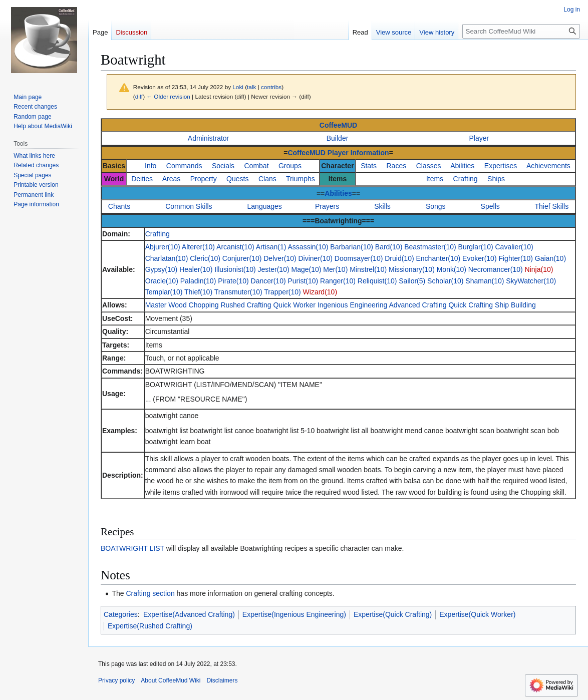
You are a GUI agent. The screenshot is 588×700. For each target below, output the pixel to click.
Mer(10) (335, 269)
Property (204, 179)
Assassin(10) (308, 247)
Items (435, 179)
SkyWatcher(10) (531, 281)
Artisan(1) (271, 247)
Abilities (462, 166)
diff (139, 96)
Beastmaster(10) (430, 247)
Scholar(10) (445, 281)
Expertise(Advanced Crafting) (189, 614)
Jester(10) (274, 269)
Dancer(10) (268, 281)
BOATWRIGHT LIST (132, 548)
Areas (172, 179)
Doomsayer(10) (359, 258)
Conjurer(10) (242, 258)
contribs (271, 87)
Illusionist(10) (235, 269)
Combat (257, 166)
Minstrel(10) (368, 269)
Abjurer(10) (163, 247)
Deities (142, 179)
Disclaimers (222, 680)
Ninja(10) (539, 269)
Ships (496, 179)
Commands (184, 166)
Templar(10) (164, 292)
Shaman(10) (485, 281)
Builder (338, 138)
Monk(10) (452, 269)
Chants (119, 206)
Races (397, 166)
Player (479, 138)
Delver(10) (280, 258)
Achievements (548, 166)
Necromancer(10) (496, 269)
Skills (382, 206)
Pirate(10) (233, 281)
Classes (429, 166)
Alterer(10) (198, 247)
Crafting (466, 179)
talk (251, 87)
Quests (237, 179)
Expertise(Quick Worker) (477, 614)
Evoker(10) (479, 258)
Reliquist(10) (377, 281)
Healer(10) (196, 269)
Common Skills (189, 206)
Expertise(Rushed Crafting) (150, 626)
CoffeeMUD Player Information (338, 153)
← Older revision (168, 96)
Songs (436, 206)
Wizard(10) (320, 292)
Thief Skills (552, 206)
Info (151, 166)
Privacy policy (116, 680)
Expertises (501, 166)
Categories (121, 614)
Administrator (208, 138)
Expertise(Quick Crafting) (393, 614)
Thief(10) (198, 292)
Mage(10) (306, 269)
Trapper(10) (282, 292)
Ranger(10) (338, 281)
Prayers (327, 206)
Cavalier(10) (514, 247)
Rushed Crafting (246, 305)
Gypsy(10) (162, 269)
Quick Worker (294, 305)
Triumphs (301, 179)
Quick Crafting (471, 305)
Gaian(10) (550, 258)
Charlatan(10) (167, 258)
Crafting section (150, 593)
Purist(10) (303, 281)
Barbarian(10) (352, 247)
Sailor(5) (412, 281)
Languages (265, 206)
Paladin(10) (198, 281)
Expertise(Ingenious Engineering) (294, 614)
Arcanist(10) (235, 247)
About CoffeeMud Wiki (171, 680)
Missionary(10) (412, 269)
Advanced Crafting (417, 305)
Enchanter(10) (438, 258)
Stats (369, 166)
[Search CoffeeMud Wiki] (521, 31)
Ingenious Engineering (352, 305)
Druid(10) (399, 258)
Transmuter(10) (238, 292)
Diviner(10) (316, 258)
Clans (267, 179)
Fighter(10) (515, 258)
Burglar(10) (476, 247)
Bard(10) (389, 247)
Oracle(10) (162, 281)
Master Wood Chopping (182, 305)
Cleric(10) (205, 258)
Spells (490, 206)
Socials (223, 166)
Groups (290, 166)
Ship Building (515, 305)
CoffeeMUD (338, 125)
